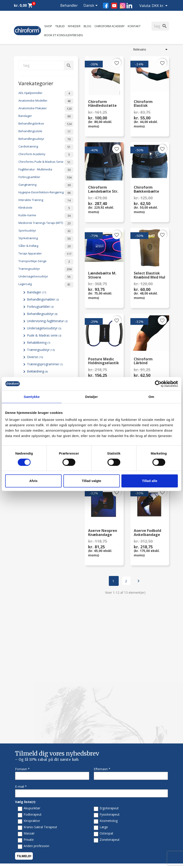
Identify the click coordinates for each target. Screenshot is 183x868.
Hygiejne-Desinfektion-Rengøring (46, 193)
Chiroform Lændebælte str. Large (103, 190)
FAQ (98, 751)
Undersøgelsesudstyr (46, 277)
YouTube (114, 6)
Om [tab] (151, 397)
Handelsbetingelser (109, 780)
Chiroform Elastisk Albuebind (143, 104)
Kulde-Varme (46, 216)
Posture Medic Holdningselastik (104, 361)
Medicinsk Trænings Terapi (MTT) (46, 223)
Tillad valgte (91, 481)
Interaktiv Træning (46, 201)
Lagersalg (46, 285)
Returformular (105, 786)
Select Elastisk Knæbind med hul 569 (150, 275)
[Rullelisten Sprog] (91, 6)
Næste (138, 581)
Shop (48, 26)
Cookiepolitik (104, 791)
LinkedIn (129, 6)
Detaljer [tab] (91, 397)
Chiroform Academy (109, 26)
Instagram (123, 6)
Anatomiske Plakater (46, 109)
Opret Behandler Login (30, 791)
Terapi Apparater (46, 254)
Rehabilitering (39, 343)
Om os (100, 740)
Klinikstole (46, 208)
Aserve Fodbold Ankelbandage (147, 533)
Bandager (46, 116)
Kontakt (134, 26)
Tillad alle (150, 481)
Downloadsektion (27, 780)
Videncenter (22, 774)
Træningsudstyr (46, 269)
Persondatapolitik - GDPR (113, 774)
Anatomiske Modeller (46, 101)
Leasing (20, 786)
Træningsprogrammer (45, 364)
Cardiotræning (46, 147)
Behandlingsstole (46, 132)
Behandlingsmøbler (43, 299)
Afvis (33, 481)
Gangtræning (46, 185)
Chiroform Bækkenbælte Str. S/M (146, 190)
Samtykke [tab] (32, 397)
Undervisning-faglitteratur (47, 321)
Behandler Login (69, 11)
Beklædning (37, 371)
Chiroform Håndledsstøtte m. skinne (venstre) (102, 104)
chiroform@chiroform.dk (32, 848)
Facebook (106, 6)
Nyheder (74, 26)
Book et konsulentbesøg (64, 35)
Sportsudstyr (46, 231)
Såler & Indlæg (46, 246)
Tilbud (60, 26)
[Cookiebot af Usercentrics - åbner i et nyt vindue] (158, 384)
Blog (87, 26)
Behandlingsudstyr (46, 139)
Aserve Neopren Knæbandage (103, 533)
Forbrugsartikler (46, 178)
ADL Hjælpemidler (46, 94)
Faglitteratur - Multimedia (46, 170)
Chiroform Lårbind (143, 361)
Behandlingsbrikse (46, 124)
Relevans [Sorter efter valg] (151, 49)
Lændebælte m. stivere (102, 275)
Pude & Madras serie (44, 335)
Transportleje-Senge (46, 262)
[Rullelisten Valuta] (160, 6)
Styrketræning (46, 239)
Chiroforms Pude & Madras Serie (46, 162)
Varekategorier (36, 83)
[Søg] (46, 65)
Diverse (35, 357)
